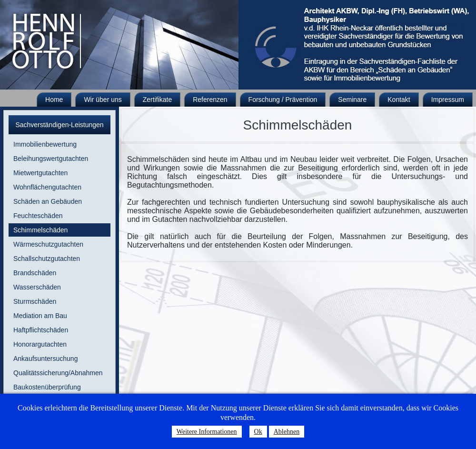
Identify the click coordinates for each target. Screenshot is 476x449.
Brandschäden (35, 273)
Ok (258, 432)
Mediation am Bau (40, 316)
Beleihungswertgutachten (51, 159)
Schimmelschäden (40, 230)
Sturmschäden (35, 301)
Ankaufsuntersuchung (45, 359)
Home (54, 100)
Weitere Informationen (207, 432)
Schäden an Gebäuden (48, 201)
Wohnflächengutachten (47, 187)
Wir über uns (103, 100)
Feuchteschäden (38, 216)
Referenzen (210, 100)
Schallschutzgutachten (47, 259)
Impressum (448, 100)
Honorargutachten (40, 344)
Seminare (352, 100)
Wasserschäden (37, 287)
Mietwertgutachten (40, 173)
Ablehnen (287, 432)
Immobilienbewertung (45, 144)
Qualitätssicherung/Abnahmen (58, 373)
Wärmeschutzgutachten (48, 244)
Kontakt (399, 100)
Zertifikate (157, 100)
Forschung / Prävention (283, 100)
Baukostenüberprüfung (47, 387)
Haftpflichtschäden (41, 330)
